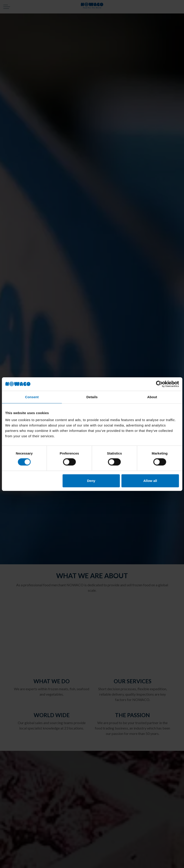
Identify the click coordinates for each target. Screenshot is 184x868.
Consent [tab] (32, 397)
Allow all (150, 481)
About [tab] (152, 397)
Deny (91, 481)
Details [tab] (92, 397)
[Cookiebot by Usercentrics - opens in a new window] (159, 384)
